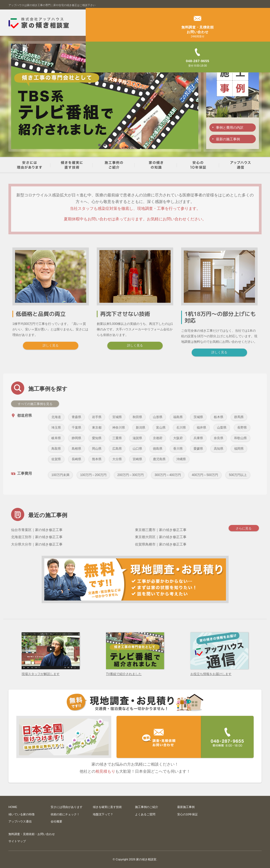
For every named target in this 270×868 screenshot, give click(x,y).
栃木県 (219, 417)
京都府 (158, 438)
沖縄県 (181, 459)
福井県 (201, 427)
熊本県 (97, 459)
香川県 (178, 448)
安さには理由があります (67, 807)
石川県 (181, 427)
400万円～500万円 (205, 475)
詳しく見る (51, 345)
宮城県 (117, 417)
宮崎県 (137, 459)
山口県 (137, 448)
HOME (13, 807)
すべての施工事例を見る (35, 404)
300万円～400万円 (168, 475)
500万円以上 (238, 475)
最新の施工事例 (228, 139)
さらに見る (243, 529)
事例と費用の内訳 (230, 128)
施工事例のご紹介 (147, 807)
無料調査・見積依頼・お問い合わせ (32, 834)
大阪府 (178, 438)
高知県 (219, 448)
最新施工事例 (186, 807)
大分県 (117, 459)
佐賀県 (56, 459)
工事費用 (21, 473)
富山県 (161, 427)
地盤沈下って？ (103, 814)
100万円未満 (60, 475)
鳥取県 (56, 448)
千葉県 (76, 427)
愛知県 (97, 438)
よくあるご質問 (145, 814)
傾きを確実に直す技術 (107, 807)
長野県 (242, 427)
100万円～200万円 (93, 475)
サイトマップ (17, 841)
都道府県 (21, 415)
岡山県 (97, 448)
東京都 (97, 427)
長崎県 (76, 459)
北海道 (56, 417)
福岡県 (239, 448)
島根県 (76, 448)
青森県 (76, 417)
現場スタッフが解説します (51, 672)
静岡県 (76, 438)
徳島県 (158, 448)
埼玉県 (56, 427)
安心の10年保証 (187, 814)
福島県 (178, 417)
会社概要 (56, 821)
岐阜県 (56, 438)
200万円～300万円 (131, 475)
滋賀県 (137, 438)
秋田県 (137, 417)
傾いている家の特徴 (21, 814)
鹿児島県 (159, 459)
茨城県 (198, 417)
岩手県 (97, 417)
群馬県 (239, 417)
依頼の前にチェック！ (65, 814)
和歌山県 (240, 438)
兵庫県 (198, 438)
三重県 (117, 438)
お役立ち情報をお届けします (219, 672)
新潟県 (141, 427)
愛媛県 (198, 448)
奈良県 (219, 438)
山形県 (158, 417)
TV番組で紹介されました (135, 672)
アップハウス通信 (20, 821)
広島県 (117, 448)
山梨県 (222, 427)
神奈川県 (119, 427)
